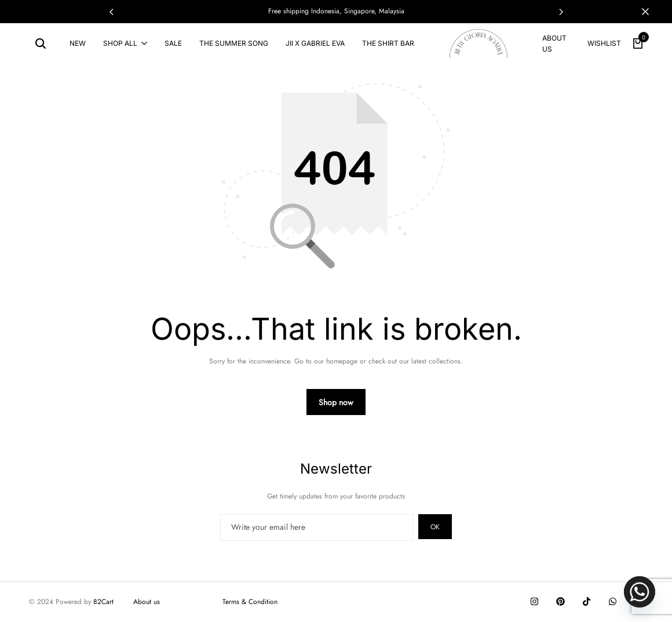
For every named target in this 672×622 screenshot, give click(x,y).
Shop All (120, 43)
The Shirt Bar (388, 43)
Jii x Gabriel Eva (315, 43)
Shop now (336, 402)
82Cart (103, 602)
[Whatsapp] (640, 592)
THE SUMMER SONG (234, 43)
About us (554, 43)
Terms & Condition (250, 602)
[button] (561, 12)
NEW (78, 43)
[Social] (534, 602)
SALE (173, 43)
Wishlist (604, 43)
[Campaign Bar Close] (651, 12)
